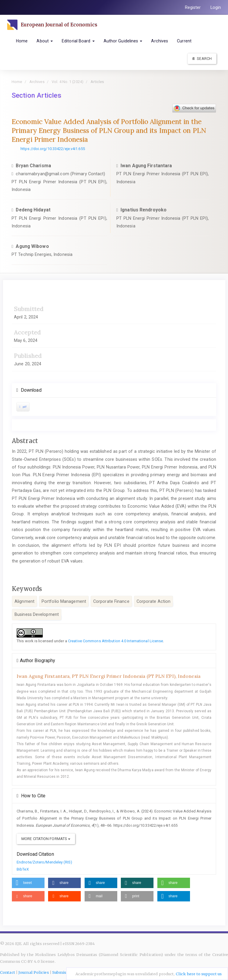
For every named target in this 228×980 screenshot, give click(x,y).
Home (22, 41)
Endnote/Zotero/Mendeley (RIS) (44, 862)
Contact (8, 972)
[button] (28, 883)
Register (193, 7)
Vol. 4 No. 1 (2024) (68, 82)
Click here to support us (199, 974)
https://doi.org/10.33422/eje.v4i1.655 (53, 149)
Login (216, 7)
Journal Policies (34, 972)
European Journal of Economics (60, 25)
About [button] (45, 41)
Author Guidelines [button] (123, 41)
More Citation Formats (46, 839)
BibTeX (23, 869)
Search (202, 59)
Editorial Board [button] (78, 41)
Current (184, 41)
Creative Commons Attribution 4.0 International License (115, 641)
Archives (160, 41)
